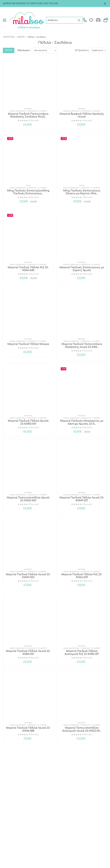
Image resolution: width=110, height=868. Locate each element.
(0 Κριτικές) (34, 121)
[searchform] (61, 20)
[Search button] (79, 20)
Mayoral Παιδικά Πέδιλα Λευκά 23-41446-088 (28, 729)
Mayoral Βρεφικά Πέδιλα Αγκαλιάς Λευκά (82, 115)
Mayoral (28, 109)
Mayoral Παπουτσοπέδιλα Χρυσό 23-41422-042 (28, 499)
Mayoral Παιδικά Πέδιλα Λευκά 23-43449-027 (82, 499)
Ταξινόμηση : (24, 50)
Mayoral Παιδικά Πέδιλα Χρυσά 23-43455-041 (28, 422)
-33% (10, 215)
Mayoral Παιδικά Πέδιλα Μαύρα (28, 344)
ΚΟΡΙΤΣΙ (21, 37)
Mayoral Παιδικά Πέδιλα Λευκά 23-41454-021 (28, 653)
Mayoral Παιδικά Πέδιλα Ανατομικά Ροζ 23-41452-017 (82, 653)
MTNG (28, 186)
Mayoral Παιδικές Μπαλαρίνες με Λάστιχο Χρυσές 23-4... (82, 422)
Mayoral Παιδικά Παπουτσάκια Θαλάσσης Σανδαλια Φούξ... (28, 115)
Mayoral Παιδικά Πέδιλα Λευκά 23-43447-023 (28, 576)
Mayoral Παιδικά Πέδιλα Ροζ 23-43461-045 (28, 269)
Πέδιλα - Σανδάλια (37, 37)
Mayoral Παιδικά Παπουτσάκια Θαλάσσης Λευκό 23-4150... (82, 346)
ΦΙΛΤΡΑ (9, 50)
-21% (63, 369)
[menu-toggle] (5, 20)
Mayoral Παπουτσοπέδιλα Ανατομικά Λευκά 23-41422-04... (82, 729)
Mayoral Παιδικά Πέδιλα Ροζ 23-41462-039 (82, 576)
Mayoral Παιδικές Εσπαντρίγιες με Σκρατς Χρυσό (82, 269)
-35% (10, 139)
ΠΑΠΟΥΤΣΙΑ (9, 37)
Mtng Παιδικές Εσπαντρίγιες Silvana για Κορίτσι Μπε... (82, 192)
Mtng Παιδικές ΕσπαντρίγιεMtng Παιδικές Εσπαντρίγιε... (28, 192)
